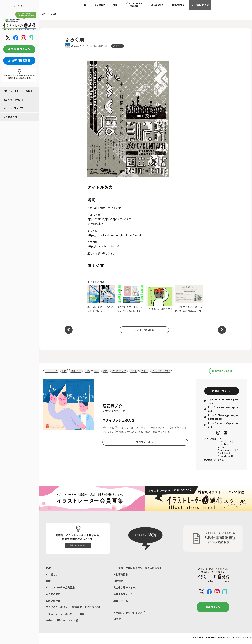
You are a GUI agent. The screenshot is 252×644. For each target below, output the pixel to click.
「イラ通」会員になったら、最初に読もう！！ (139, 568)
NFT (117, 621)
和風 (90, 371)
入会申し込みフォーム (126, 588)
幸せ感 (138, 371)
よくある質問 (157, 5)
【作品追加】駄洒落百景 (160, 299)
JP (16, 6)
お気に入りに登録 (222, 371)
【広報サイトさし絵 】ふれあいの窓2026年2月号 (189, 299)
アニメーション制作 (167, 371)
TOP (48, 568)
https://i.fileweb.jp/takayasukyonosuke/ (221, 417)
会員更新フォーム (123, 595)
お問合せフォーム (222, 391)
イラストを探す (14, 99)
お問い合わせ (178, 5)
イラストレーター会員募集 (134, 5)
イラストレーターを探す (19, 91)
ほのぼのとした (123, 371)
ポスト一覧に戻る (144, 330)
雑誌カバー (78, 371)
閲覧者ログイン (19, 49)
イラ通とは (100, 5)
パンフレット (52, 371)
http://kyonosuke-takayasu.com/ (221, 410)
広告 (65, 371)
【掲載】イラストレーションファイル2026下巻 (131, 299)
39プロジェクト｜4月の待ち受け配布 (101, 299)
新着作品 (11, 117)
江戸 (99, 371)
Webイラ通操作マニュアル (62, 622)
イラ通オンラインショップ (129, 614)
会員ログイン (200, 5)
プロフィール (145, 442)
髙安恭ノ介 (77, 46)
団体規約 (118, 582)
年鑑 (115, 5)
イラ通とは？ (53, 575)
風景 (108, 371)
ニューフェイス (14, 108)
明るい (149, 371)
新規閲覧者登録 (19, 60)
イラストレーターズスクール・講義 (66, 615)
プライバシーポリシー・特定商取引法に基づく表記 (74, 608)
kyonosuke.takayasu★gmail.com (222, 402)
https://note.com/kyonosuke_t (221, 425)
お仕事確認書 (121, 575)
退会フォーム (121, 602)
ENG (22, 6)
